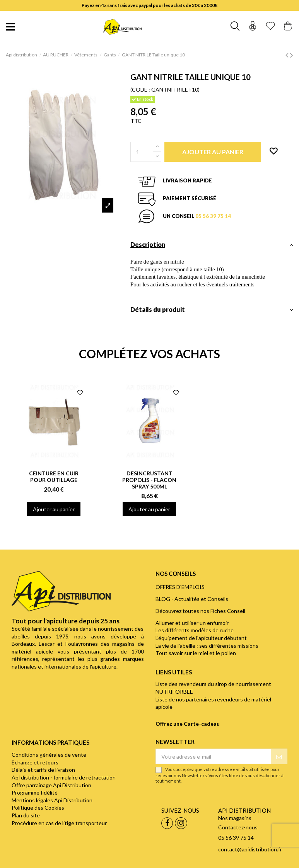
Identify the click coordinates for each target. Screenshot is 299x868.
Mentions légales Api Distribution (52, 800)
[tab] (212, 247)
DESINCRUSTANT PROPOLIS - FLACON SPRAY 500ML (149, 480)
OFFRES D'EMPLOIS (180, 587)
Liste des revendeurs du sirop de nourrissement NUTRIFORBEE (213, 688)
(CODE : (140, 89)
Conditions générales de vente (49, 755)
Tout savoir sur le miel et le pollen (196, 653)
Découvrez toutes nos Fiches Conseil (200, 611)
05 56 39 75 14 (213, 216)
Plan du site (26, 815)
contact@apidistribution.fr (250, 849)
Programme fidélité (35, 792)
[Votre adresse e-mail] (214, 756)
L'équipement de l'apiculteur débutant (201, 638)
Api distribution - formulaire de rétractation (64, 777)
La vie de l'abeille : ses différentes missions (207, 646)
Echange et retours (35, 762)
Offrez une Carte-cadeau (188, 724)
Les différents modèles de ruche (195, 630)
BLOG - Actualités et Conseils (192, 599)
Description (212, 245)
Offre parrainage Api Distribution (51, 785)
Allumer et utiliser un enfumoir (192, 623)
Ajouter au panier (54, 509)
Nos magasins (235, 818)
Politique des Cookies (38, 808)
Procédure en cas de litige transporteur (59, 823)
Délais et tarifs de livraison (43, 770)
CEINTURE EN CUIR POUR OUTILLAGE (54, 477)
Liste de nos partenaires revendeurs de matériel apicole (213, 703)
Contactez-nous (238, 827)
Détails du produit (212, 310)
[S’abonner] (279, 756)
